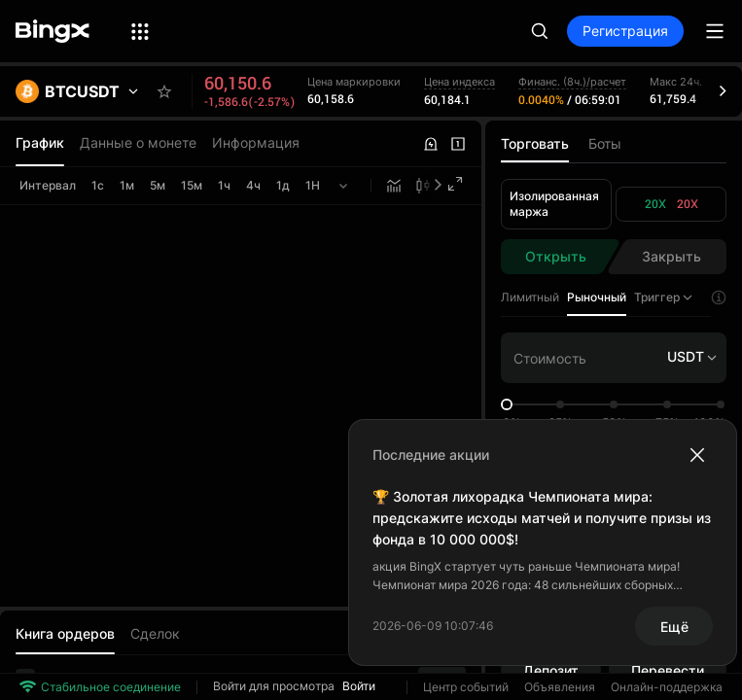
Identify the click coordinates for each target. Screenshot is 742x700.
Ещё (674, 627)
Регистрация (625, 31)
